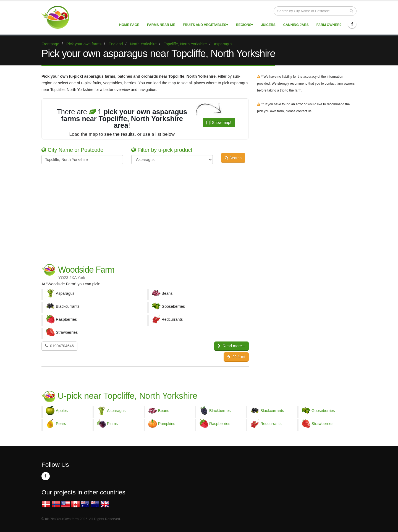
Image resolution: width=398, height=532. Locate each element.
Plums (112, 424)
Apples (62, 411)
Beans (164, 411)
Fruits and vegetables (206, 25)
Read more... (231, 346)
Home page (129, 25)
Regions (245, 25)
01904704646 (59, 346)
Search (233, 159)
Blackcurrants (272, 411)
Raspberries (220, 424)
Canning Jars (296, 25)
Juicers (268, 25)
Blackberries (220, 411)
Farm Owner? (329, 25)
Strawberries (322, 424)
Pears (61, 424)
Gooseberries (323, 411)
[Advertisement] (195, 207)
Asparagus (116, 411)
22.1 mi (236, 357)
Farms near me (161, 25)
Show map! (219, 122)
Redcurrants (271, 424)
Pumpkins (167, 424)
